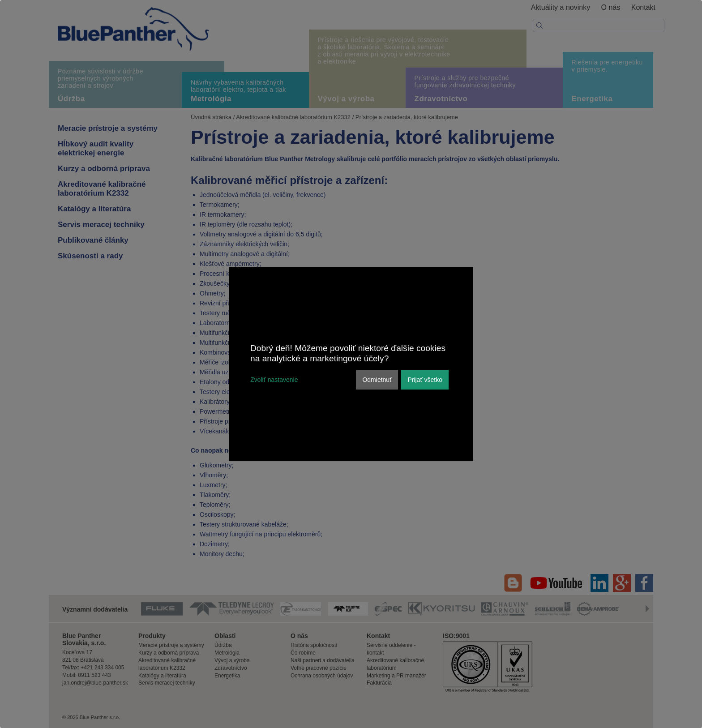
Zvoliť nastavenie (274, 380)
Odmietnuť (377, 380)
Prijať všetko (425, 380)
